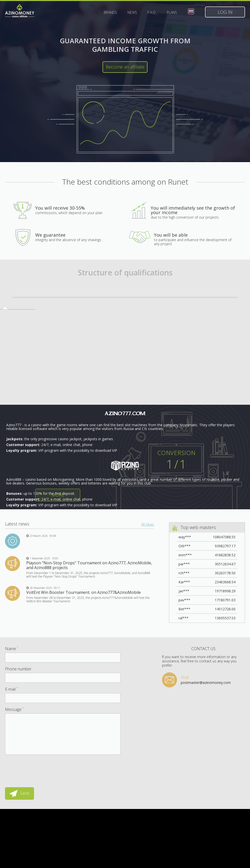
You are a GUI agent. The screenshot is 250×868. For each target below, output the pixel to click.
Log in (225, 12)
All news (148, 524)
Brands (110, 13)
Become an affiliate (125, 67)
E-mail (12, 689)
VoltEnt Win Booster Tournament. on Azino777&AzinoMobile (83, 592)
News (132, 13)
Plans (172, 13)
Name (12, 649)
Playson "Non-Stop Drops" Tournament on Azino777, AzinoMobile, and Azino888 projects (89, 565)
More (58, 495)
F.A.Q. (152, 13)
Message (15, 709)
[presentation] (43, 769)
